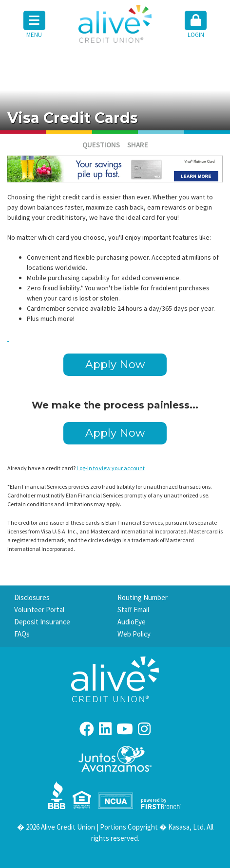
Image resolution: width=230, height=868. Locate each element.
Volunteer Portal (39, 610)
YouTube (125, 729)
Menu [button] (34, 25)
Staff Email (133, 610)
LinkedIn (105, 729)
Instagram (144, 729)
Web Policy (134, 634)
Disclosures (32, 597)
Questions (101, 145)
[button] (196, 25)
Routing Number (143, 597)
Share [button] (138, 145)
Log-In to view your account (111, 468)
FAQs (22, 634)
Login (196, 25)
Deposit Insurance (42, 622)
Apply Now (115, 364)
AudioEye (132, 622)
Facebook (87, 729)
